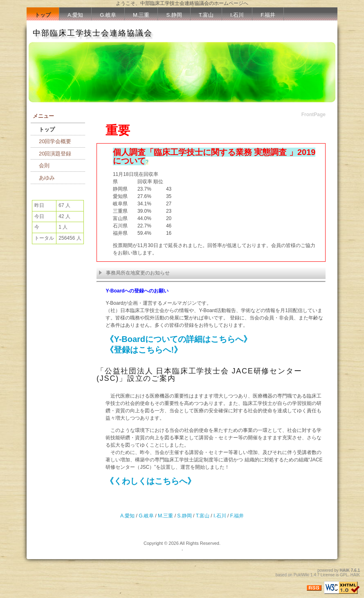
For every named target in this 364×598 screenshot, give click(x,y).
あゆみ (47, 178)
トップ (43, 15)
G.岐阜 (108, 15)
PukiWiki (301, 575)
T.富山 (206, 15)
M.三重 (141, 15)
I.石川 (237, 15)
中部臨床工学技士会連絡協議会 (93, 33)
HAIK (345, 570)
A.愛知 (75, 15)
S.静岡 (174, 15)
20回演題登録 (55, 154)
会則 (44, 165)
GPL (344, 575)
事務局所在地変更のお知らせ (134, 273)
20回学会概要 (55, 141)
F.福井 (268, 15)
